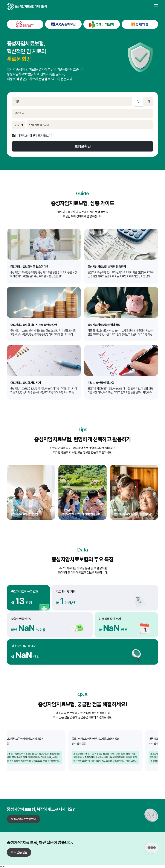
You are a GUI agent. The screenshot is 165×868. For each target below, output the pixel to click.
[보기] (49, 136)
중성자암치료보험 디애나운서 (10, 6)
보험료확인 (83, 146)
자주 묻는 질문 (19, 852)
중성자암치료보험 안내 (24, 819)
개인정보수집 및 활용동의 (31, 136)
